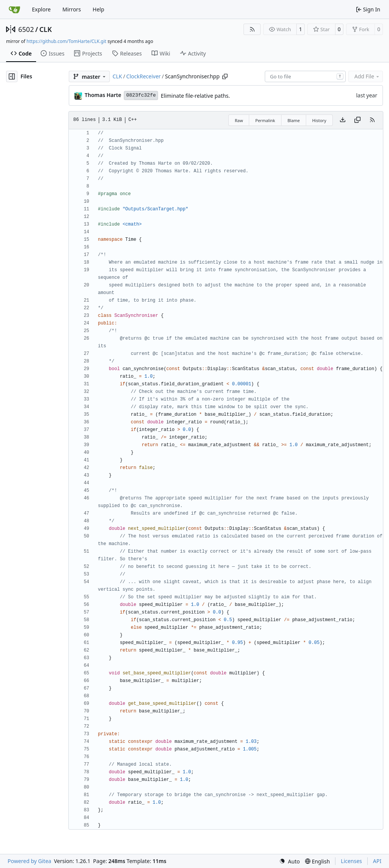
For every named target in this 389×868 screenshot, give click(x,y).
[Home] (14, 10)
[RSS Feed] (252, 29)
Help (99, 9)
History (319, 120)
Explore (41, 9)
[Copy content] (357, 120)
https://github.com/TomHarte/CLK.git (66, 41)
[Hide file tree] (12, 76)
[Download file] (343, 120)
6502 (26, 29)
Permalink (265, 120)
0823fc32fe (141, 95)
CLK (45, 29)
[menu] (289, 861)
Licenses (351, 861)
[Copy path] (225, 76)
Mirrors (72, 9)
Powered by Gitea (29, 861)
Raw (239, 120)
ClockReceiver (143, 76)
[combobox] (305, 76)
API (377, 861)
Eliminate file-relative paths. (195, 96)
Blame (294, 120)
